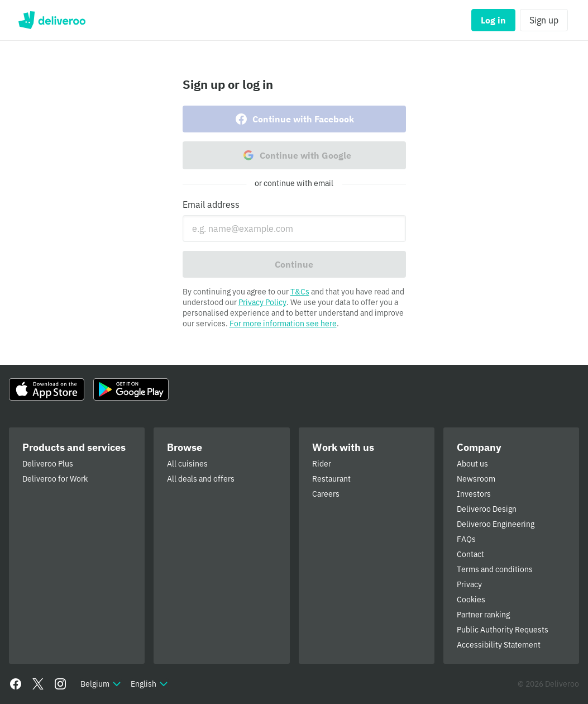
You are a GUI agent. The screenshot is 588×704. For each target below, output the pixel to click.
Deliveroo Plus (48, 464)
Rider (322, 464)
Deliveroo (52, 20)
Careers (326, 494)
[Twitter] (38, 684)
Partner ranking (483, 615)
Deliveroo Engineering (496, 524)
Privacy (469, 584)
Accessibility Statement (499, 645)
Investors (474, 494)
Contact (470, 554)
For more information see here (283, 324)
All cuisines (187, 464)
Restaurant (331, 479)
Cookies (471, 600)
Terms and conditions (495, 569)
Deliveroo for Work (55, 479)
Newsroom (476, 479)
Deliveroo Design (487, 509)
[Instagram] (60, 684)
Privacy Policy (262, 302)
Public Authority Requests (503, 630)
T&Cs (300, 292)
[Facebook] (16, 684)
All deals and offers (201, 479)
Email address (211, 204)
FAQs (466, 539)
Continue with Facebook (294, 119)
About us (472, 464)
